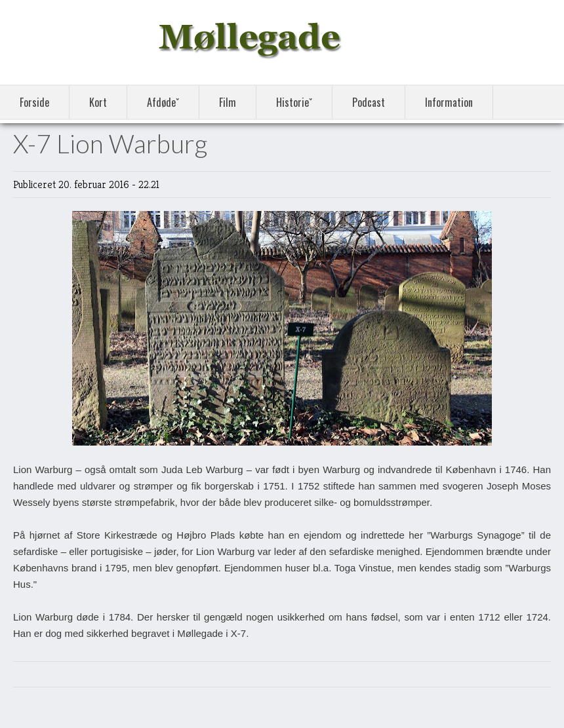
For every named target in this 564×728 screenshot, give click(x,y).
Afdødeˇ (163, 102)
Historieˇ (294, 102)
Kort (98, 102)
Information (449, 102)
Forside (34, 102)
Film (228, 102)
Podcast (369, 102)
